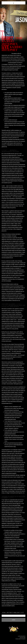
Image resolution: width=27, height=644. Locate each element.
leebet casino (5, 63)
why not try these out (6, 53)
